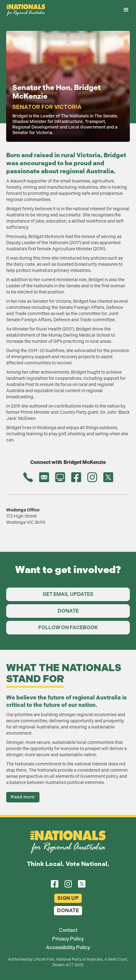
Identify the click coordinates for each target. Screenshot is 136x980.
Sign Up (68, 898)
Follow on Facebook (68, 627)
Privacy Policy (68, 939)
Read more (23, 797)
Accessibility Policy (68, 948)
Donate (68, 611)
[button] (126, 10)
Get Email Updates (68, 594)
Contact (68, 930)
